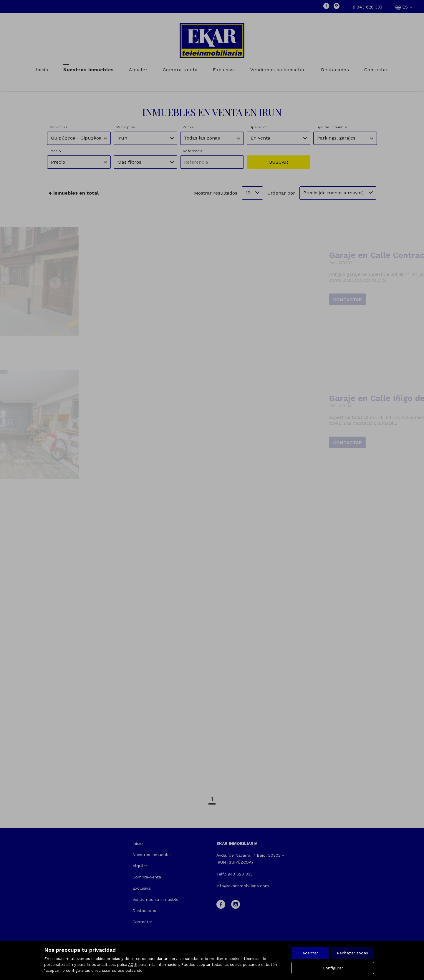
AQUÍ (133, 965)
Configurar (333, 968)
